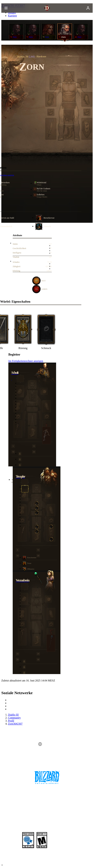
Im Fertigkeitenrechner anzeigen (26, 361)
